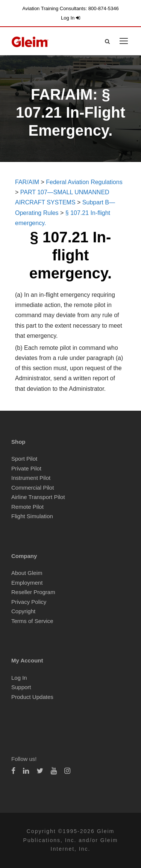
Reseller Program (33, 592)
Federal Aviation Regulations (84, 182)
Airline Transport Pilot (38, 497)
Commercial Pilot (33, 488)
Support (21, 687)
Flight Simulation (32, 516)
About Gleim (27, 573)
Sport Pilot (24, 459)
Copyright (23, 611)
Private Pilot (26, 468)
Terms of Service (32, 621)
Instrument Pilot (31, 478)
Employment (27, 583)
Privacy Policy (29, 602)
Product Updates (32, 697)
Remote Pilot (27, 507)
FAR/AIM (27, 182)
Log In (70, 18)
